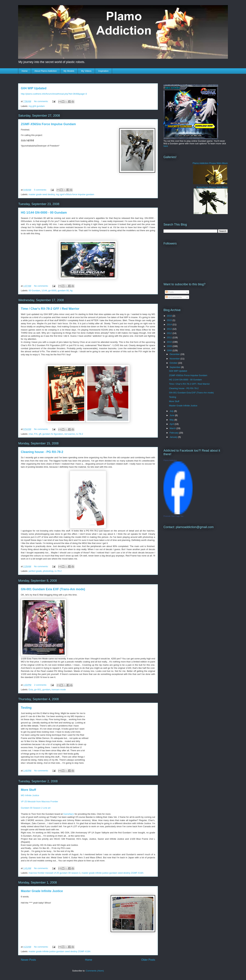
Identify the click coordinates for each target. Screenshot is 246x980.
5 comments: (41, 190)
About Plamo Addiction (46, 71)
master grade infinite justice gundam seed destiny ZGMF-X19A (113, 873)
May (172, 420)
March (173, 428)
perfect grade (35, 571)
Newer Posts (28, 960)
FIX (36, 434)
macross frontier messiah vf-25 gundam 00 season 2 (55, 873)
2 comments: (41, 685)
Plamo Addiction (170, 460)
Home (25, 71)
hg (71, 290)
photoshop (48, 571)
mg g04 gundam (37, 106)
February (174, 433)
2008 (170, 350)
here (166, 146)
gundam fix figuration (53, 434)
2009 (170, 346)
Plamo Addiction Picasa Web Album (210, 163)
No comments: (41, 101)
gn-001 (38, 689)
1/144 (44, 290)
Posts (170, 292)
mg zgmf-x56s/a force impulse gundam (75, 194)
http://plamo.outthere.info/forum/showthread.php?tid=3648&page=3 (54, 94)
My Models (69, 71)
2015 (170, 320)
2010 (170, 342)
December (175, 354)
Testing (26, 708)
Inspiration (103, 71)
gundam (46, 689)
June (172, 415)
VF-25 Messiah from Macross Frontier (39, 802)
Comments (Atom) (95, 971)
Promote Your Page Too (173, 516)
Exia (31, 689)
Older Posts (148, 960)
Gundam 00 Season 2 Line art (36, 808)
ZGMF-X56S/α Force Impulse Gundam (48, 124)
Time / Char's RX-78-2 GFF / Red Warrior (50, 309)
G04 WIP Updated (34, 88)
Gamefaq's (69, 814)
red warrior (69, 434)
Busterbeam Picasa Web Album (212, 187)
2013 (170, 329)
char (31, 434)
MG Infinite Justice (30, 795)
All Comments (174, 297)
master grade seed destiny (42, 194)
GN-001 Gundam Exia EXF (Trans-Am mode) (53, 589)
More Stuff (28, 790)
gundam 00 (63, 290)
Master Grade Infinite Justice (42, 891)
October (174, 363)
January (174, 437)
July (172, 411)
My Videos (86, 71)
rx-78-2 (80, 434)
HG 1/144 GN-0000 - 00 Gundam (44, 213)
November (175, 359)
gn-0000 (52, 290)
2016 (170, 316)
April (172, 424)
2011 (170, 337)
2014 (170, 324)
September (175, 367)
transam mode (59, 689)
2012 (170, 333)
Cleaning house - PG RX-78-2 (42, 452)
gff (40, 434)
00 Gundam (35, 290)
